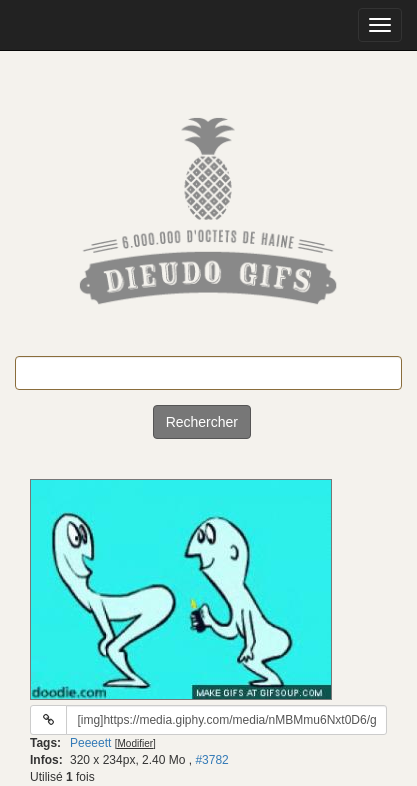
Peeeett (90, 743)
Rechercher (202, 422)
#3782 (211, 760)
